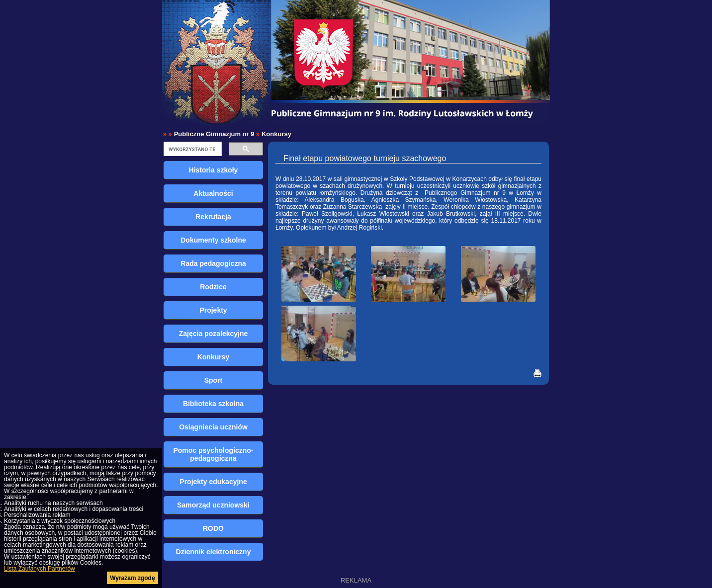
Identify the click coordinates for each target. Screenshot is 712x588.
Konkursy (276, 134)
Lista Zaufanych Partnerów (40, 569)
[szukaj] (192, 149)
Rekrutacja (213, 217)
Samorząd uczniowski (213, 505)
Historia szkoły (214, 170)
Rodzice (213, 287)
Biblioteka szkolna (213, 404)
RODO (213, 528)
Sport (214, 380)
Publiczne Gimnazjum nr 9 (214, 134)
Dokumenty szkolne (213, 240)
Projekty (213, 310)
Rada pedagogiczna (213, 263)
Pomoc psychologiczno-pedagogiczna (213, 454)
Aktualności (213, 193)
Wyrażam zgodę (132, 578)
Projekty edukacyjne (213, 482)
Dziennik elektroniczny (214, 552)
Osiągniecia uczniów (213, 427)
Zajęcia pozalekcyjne (214, 334)
